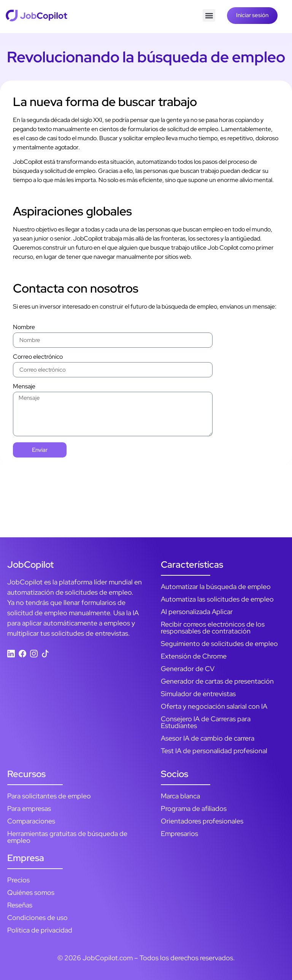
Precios (18, 880)
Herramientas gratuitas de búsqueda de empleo (67, 837)
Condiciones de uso (37, 917)
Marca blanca (180, 796)
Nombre (24, 328)
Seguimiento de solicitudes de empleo (219, 644)
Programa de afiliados (194, 808)
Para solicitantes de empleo (49, 796)
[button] (209, 15)
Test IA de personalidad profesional (214, 751)
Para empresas (29, 808)
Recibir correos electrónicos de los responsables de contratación (213, 628)
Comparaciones (31, 821)
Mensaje (24, 387)
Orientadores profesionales (202, 821)
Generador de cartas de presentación (217, 681)
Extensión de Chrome (194, 656)
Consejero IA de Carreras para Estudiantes (206, 722)
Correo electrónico (38, 357)
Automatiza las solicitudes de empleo (217, 599)
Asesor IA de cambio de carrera (208, 738)
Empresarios (179, 834)
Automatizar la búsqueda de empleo (216, 587)
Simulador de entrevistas (198, 694)
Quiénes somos (31, 892)
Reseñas (20, 905)
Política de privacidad (40, 930)
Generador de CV (188, 669)
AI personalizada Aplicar (197, 612)
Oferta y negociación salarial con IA (214, 706)
